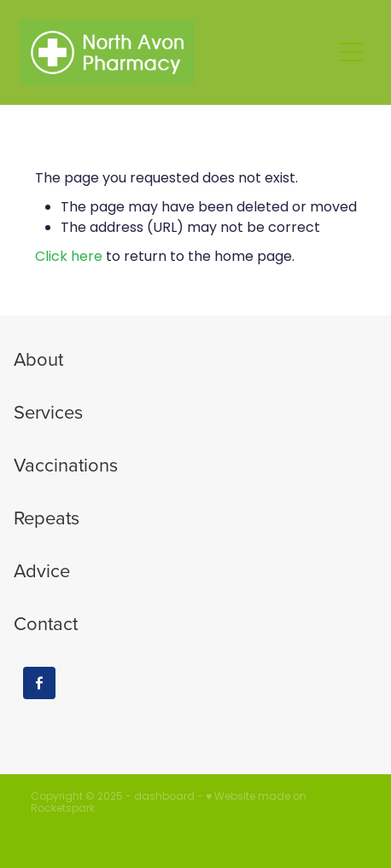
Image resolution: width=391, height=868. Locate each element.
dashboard (164, 797)
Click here (69, 258)
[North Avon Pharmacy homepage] (175, 52)
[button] (351, 52)
